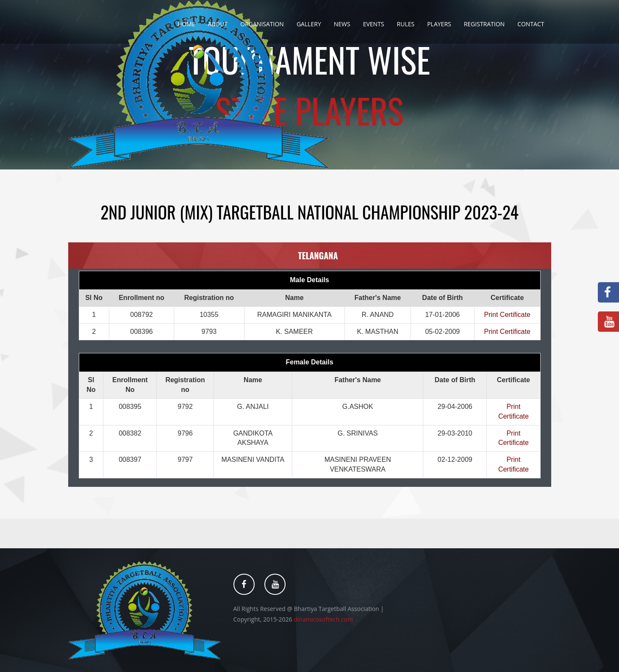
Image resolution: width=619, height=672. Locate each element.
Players (439, 24)
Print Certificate (507, 315)
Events (374, 24)
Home (186, 24)
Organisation (262, 24)
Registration (484, 24)
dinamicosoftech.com (323, 619)
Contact (531, 24)
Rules (406, 24)
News (342, 24)
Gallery (309, 24)
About (218, 24)
